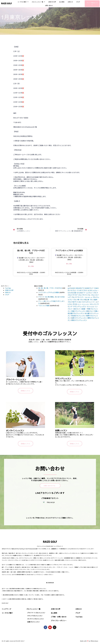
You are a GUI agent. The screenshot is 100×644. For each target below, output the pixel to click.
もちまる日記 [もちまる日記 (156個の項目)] (72, 293)
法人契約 (62, 2)
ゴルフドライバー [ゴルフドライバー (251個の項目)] (78, 297)
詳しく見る (31, 266)
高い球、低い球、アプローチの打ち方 (31, 252)
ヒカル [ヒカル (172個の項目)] (70, 304)
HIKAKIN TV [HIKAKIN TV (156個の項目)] (80, 288)
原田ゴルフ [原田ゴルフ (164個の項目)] (90, 311)
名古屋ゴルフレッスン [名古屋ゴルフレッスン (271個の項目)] (76, 313)
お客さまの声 (52, 2)
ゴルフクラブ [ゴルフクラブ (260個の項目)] (73, 295)
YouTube (8, 288)
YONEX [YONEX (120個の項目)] (96, 288)
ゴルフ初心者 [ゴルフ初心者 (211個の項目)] (84, 300)
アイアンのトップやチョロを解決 (69, 250)
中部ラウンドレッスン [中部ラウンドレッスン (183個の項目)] (79, 311)
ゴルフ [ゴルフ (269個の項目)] (96, 293)
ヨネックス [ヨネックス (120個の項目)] (93, 304)
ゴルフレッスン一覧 (38, 2)
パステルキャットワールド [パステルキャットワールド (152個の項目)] (90, 302)
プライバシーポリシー (59, 621)
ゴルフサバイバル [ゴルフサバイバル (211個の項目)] (84, 295)
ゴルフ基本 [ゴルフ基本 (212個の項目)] (93, 300)
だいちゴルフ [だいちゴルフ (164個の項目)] (72, 290)
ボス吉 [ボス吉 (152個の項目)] (75, 304)
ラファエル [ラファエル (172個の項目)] (90, 307)
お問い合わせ (49, 5)
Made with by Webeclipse (89, 641)
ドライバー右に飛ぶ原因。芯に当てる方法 (51, 297)
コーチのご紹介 (23, 2)
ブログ (78, 2)
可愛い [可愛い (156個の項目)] (96, 311)
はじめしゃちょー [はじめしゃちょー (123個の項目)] (93, 290)
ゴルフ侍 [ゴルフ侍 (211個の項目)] (76, 300)
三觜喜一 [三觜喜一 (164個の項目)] (83, 309)
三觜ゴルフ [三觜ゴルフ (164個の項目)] (76, 309)
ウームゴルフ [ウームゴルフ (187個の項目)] (88, 293)
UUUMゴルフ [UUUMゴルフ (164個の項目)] (89, 288)
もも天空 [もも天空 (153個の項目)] (80, 293)
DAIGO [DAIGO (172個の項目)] (73, 288)
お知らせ (70, 2)
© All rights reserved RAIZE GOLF (13, 641)
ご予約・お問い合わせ (59, 617)
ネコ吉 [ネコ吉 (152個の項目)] (79, 302)
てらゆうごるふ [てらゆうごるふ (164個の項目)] (82, 290)
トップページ (4, 23)
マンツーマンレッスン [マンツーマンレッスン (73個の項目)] (83, 304)
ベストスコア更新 (44, 306)
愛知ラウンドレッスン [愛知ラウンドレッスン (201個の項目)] (79, 320)
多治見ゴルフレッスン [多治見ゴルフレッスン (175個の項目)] (79, 316)
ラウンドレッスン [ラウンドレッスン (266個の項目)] (80, 306)
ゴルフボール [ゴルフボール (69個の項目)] (88, 297)
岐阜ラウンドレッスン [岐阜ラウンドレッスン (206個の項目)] (79, 318)
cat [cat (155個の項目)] (69, 288)
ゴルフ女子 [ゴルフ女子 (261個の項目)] (72, 302)
